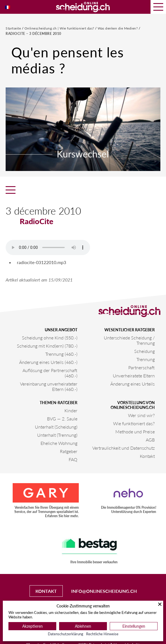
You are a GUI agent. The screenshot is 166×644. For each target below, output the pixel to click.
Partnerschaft (142, 367)
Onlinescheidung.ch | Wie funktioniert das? (60, 28)
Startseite (14, 28)
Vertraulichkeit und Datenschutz (124, 448)
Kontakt (147, 456)
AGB (150, 440)
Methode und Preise (135, 432)
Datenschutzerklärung (66, 634)
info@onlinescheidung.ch (104, 591)
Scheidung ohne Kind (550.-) (50, 338)
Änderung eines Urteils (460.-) (48, 362)
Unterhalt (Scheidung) (56, 427)
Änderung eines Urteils (133, 384)
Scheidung (144, 351)
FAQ (73, 459)
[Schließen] (160, 604)
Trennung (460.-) (61, 354)
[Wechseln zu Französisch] (8, 7)
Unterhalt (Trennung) (57, 435)
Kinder (71, 410)
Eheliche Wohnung (59, 443)
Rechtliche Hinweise (102, 634)
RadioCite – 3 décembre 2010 (33, 34)
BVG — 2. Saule (62, 419)
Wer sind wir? (141, 415)
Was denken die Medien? (118, 28)
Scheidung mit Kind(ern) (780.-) (47, 346)
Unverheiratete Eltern (134, 376)
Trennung (146, 359)
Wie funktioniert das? (134, 423)
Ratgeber (69, 451)
